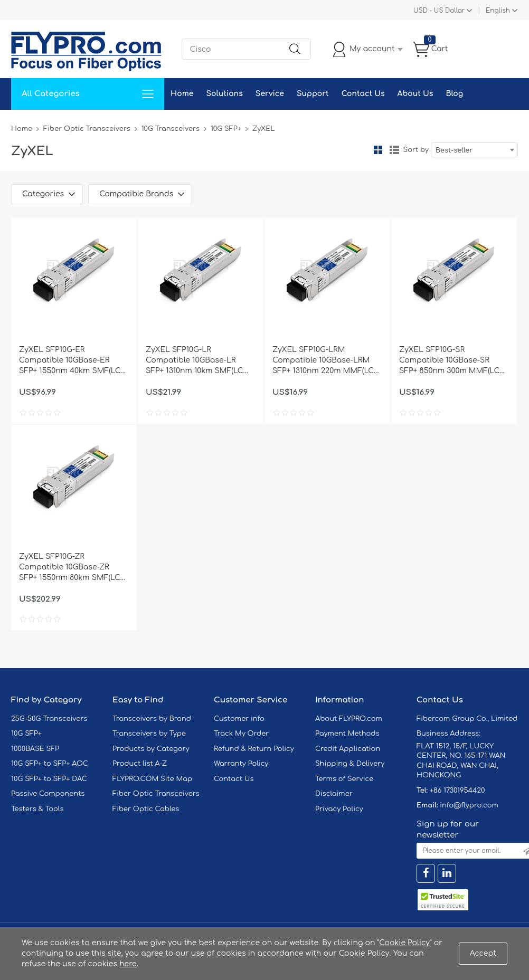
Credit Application (348, 749)
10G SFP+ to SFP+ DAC (49, 779)
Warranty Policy (241, 764)
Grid (378, 150)
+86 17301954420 (457, 791)
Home (182, 94)
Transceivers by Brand (152, 719)
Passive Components (48, 794)
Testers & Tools (37, 809)
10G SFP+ (226, 129)
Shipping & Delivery (350, 764)
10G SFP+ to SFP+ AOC (50, 764)
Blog (454, 94)
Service (270, 94)
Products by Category (151, 749)
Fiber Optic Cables (146, 809)
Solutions (224, 94)
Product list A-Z (140, 764)
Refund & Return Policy (254, 749)
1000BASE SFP (35, 749)
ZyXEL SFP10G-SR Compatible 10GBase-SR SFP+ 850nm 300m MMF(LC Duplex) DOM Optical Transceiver (449, 361)
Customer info (239, 719)
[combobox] (474, 150)
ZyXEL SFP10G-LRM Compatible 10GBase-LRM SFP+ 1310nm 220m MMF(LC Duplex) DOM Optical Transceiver (323, 361)
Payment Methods (347, 734)
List (394, 150)
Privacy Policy (339, 809)
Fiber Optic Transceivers (87, 129)
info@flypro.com (469, 805)
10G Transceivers (171, 129)
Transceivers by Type (149, 734)
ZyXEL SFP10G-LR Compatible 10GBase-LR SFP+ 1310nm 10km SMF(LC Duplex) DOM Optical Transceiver (195, 361)
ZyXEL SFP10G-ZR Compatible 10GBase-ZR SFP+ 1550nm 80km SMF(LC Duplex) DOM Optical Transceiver (70, 568)
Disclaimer (334, 794)
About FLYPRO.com (349, 719)
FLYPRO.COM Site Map (152, 779)
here (128, 964)
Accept (483, 953)
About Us (415, 94)
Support (313, 94)
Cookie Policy (404, 943)
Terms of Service (344, 779)
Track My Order (241, 734)
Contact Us (363, 94)
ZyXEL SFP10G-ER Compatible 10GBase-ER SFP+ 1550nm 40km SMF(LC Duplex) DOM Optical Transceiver (70, 361)
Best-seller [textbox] (454, 150)
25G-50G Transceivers (49, 719)
